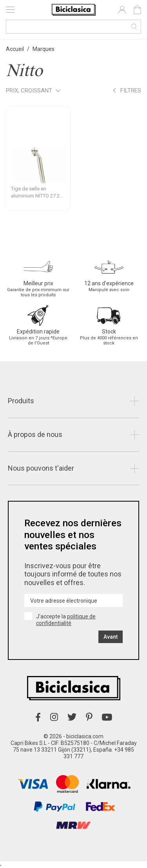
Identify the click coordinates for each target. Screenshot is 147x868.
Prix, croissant (33, 91)
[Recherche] (73, 27)
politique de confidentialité (66, 620)
